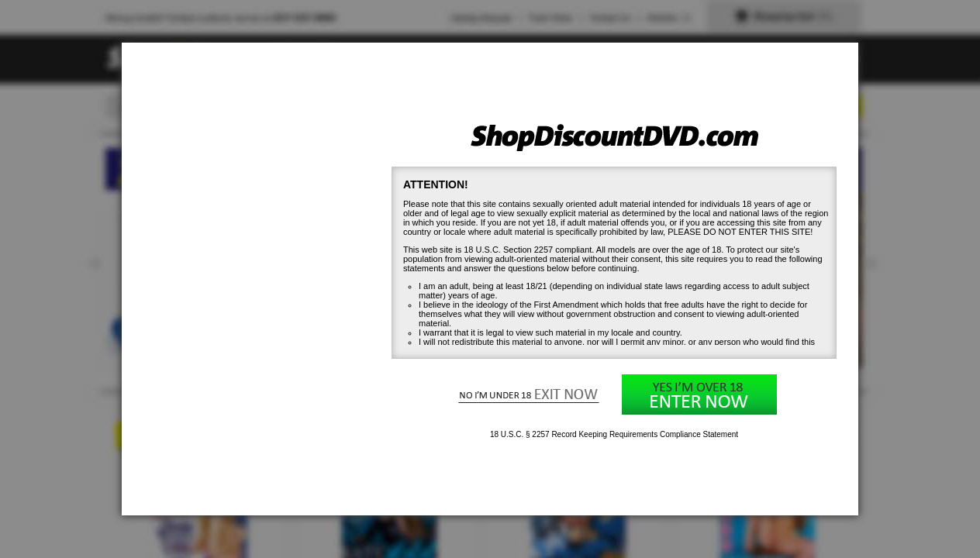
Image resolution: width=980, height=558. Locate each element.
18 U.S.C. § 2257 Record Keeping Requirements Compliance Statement (614, 434)
